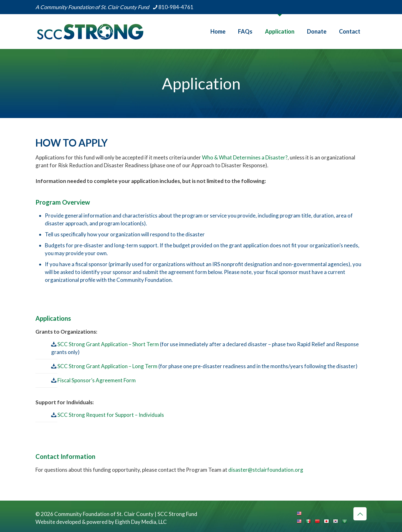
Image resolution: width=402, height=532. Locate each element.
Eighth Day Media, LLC (141, 522)
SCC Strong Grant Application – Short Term (108, 344)
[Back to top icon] (360, 514)
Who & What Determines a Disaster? (245, 157)
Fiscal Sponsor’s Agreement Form (97, 380)
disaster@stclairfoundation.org (266, 470)
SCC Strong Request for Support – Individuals (111, 415)
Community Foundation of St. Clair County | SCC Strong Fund (126, 514)
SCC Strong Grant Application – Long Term (107, 366)
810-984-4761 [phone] (176, 7)
